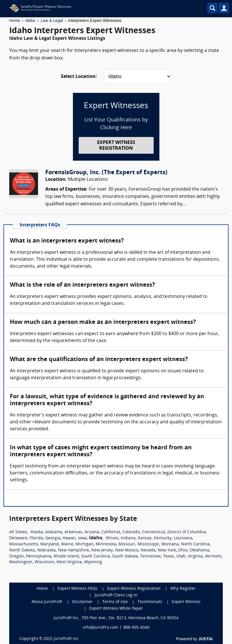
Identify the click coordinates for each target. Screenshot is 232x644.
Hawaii (69, 538)
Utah (181, 556)
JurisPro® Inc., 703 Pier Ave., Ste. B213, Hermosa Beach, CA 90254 (116, 618)
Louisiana (183, 538)
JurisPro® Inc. (67, 639)
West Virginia (69, 562)
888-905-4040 (136, 628)
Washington (21, 562)
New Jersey (102, 550)
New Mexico (127, 550)
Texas (169, 556)
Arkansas (73, 532)
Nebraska (46, 550)
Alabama (54, 532)
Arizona (92, 532)
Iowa (82, 538)
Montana (170, 544)
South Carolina (96, 556)
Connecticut (154, 532)
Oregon (16, 556)
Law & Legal (52, 20)
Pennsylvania (39, 556)
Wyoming (93, 562)
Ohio (183, 550)
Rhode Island (66, 556)
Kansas (145, 538)
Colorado (131, 532)
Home (15, 20)
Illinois (112, 538)
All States (18, 532)
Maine (67, 544)
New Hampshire (73, 550)
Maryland (50, 544)
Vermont (213, 556)
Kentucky (163, 538)
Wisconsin (44, 562)
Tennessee (150, 556)
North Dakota (22, 550)
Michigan (84, 544)
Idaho (30, 20)
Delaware (18, 538)
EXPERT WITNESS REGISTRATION (116, 145)
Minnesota (106, 544)
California (111, 532)
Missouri (127, 544)
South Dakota (125, 556)
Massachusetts (24, 544)
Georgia (53, 538)
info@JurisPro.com (100, 628)
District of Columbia (187, 532)
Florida (36, 538)
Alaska (37, 532)
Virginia (195, 556)
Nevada (148, 550)
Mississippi (148, 544)
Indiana (128, 538)
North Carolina (195, 544)
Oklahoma (199, 550)
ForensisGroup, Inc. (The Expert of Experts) (106, 173)
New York (167, 550)
